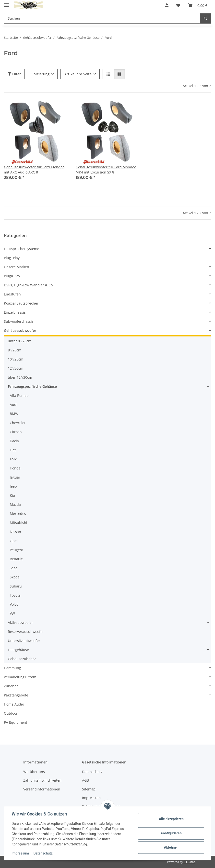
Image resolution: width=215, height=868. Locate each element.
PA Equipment (16, 722)
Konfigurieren (171, 833)
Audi (14, 405)
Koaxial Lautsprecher (21, 303)
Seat (13, 568)
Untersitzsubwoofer (24, 641)
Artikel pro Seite (78, 74)
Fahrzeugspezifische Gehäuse (32, 386)
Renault (16, 559)
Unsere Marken (17, 267)
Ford (14, 459)
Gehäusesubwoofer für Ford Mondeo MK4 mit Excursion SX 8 (106, 170)
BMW (14, 414)
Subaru (16, 586)
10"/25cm (16, 359)
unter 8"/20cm (20, 341)
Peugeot (16, 550)
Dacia (14, 441)
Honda (15, 468)
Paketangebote (16, 695)
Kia (12, 495)
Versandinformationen (42, 789)
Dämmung (12, 668)
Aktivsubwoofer (20, 622)
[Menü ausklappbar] (6, 3)
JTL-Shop (190, 862)
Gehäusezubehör (22, 659)
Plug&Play (12, 276)
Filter (14, 74)
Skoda (15, 577)
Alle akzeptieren (171, 819)
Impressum (21, 853)
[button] (167, 5)
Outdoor (11, 713)
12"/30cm (16, 368)
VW (12, 613)
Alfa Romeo (19, 395)
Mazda (15, 504)
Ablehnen (171, 847)
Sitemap (89, 789)
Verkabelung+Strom (20, 677)
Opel (14, 541)
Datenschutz (43, 853)
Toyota (15, 595)
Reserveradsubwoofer (26, 632)
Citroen (16, 432)
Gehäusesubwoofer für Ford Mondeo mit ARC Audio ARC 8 (34, 170)
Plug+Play (12, 258)
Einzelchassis (15, 312)
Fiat (13, 450)
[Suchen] (205, 18)
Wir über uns (34, 772)
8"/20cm (15, 350)
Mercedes (18, 514)
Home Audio (14, 704)
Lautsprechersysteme (22, 249)
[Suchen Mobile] (102, 18)
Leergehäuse (18, 650)
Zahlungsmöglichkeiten (42, 780)
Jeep (13, 486)
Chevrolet (18, 423)
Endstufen (12, 294)
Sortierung (41, 74)
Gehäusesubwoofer (20, 330)
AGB (85, 780)
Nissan (15, 532)
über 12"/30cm (20, 377)
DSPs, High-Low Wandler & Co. (29, 285)
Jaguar (15, 477)
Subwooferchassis (19, 321)
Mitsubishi (18, 523)
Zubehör (11, 686)
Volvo (14, 604)
